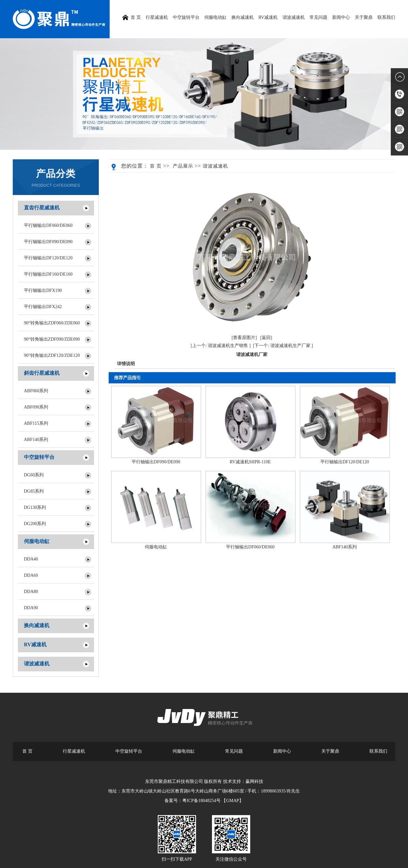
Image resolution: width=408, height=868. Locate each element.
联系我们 (386, 17)
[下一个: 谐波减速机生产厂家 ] (283, 346)
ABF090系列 (36, 407)
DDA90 (31, 608)
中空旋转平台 (186, 17)
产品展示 (183, 166)
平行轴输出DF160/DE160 (48, 274)
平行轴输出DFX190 (43, 290)
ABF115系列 (36, 423)
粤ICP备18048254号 (201, 801)
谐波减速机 (294, 17)
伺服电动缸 (215, 17)
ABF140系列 (36, 440)
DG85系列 (34, 491)
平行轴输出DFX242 (43, 307)
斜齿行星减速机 (42, 373)
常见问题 (318, 17)
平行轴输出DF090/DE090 (48, 242)
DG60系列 (34, 475)
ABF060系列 (36, 391)
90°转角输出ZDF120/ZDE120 (52, 355)
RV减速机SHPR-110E (250, 462)
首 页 (156, 166)
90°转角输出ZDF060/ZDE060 (52, 323)
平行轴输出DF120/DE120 (48, 258)
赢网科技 (254, 781)
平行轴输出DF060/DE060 (48, 225)
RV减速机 (268, 17)
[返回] (266, 338)
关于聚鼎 (364, 17)
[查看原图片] (244, 338)
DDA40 (31, 559)
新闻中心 (341, 17)
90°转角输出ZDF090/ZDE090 (52, 339)
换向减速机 (243, 17)
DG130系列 (35, 507)
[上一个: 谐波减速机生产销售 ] (221, 346)
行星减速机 (157, 17)
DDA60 (31, 575)
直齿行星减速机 (42, 208)
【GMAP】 (232, 801)
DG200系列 (35, 524)
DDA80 (31, 592)
